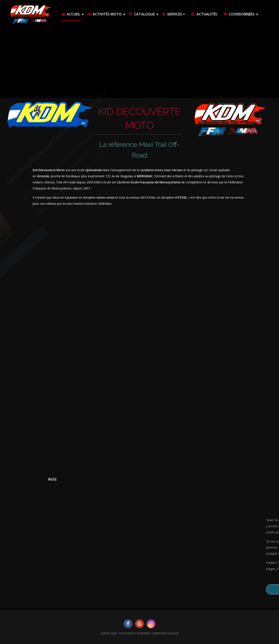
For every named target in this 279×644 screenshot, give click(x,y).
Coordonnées (239, 14)
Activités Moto (104, 14)
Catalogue (141, 14)
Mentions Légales (166, 633)
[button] (41, 492)
